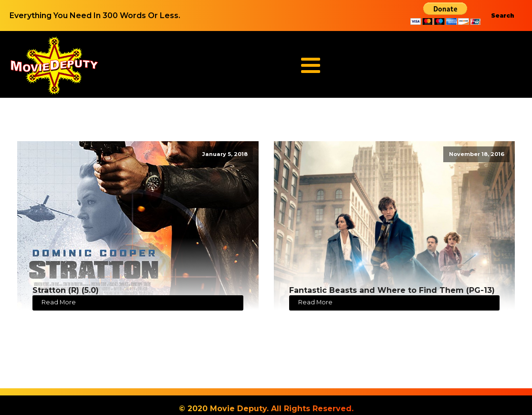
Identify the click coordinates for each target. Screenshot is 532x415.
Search (503, 16)
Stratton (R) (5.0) (66, 290)
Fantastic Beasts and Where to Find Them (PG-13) (392, 290)
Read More (59, 302)
